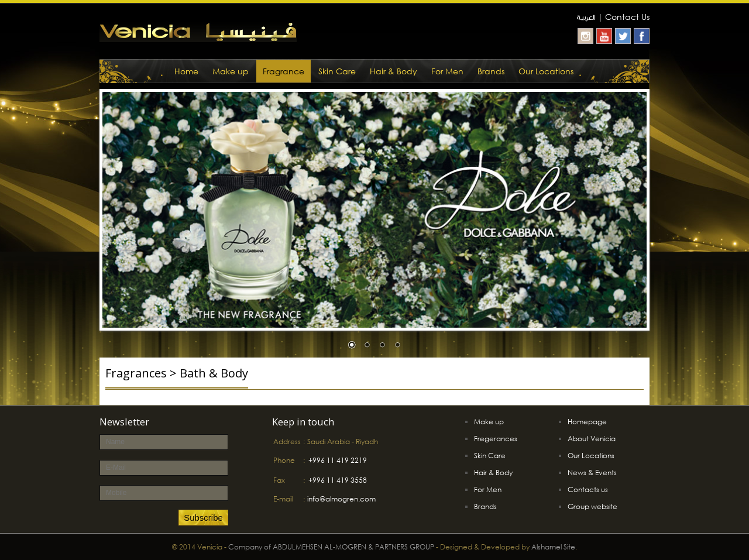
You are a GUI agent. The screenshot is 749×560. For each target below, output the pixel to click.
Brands (491, 71)
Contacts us (588, 489)
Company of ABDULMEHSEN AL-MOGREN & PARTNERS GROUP (331, 547)
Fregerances (496, 439)
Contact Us (627, 17)
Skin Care (337, 71)
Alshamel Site (553, 547)
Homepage (587, 422)
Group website (592, 506)
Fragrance (284, 71)
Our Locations (546, 71)
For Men (447, 71)
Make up (231, 71)
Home (186, 71)
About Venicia (592, 439)
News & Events (592, 473)
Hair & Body (394, 71)
